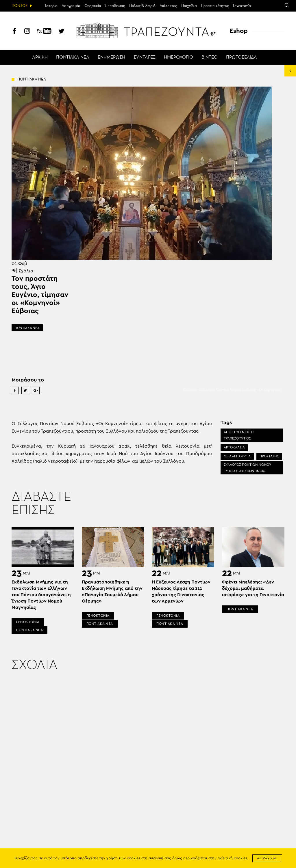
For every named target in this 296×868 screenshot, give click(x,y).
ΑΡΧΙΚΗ (40, 57)
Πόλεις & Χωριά (142, 6)
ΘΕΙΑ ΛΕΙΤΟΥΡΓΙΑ (237, 456)
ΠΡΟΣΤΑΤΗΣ (269, 456)
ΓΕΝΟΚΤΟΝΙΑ (28, 622)
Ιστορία (51, 6)
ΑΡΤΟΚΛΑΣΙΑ (234, 447)
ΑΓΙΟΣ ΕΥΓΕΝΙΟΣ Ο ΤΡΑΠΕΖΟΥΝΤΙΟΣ (239, 435)
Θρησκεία (93, 6)
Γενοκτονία (242, 6)
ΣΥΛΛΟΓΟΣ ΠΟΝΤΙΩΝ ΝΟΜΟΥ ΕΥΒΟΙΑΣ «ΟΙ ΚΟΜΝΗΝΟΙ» (247, 468)
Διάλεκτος (168, 6)
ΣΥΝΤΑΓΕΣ (145, 57)
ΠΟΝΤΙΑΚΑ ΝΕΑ (73, 57)
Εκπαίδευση (115, 6)
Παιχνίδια (189, 6)
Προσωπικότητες (215, 6)
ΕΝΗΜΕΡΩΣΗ (111, 57)
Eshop (239, 31)
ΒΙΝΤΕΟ (210, 57)
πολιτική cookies (232, 858)
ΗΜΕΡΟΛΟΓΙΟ (178, 57)
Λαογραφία (71, 6)
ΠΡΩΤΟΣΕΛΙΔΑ (242, 57)
